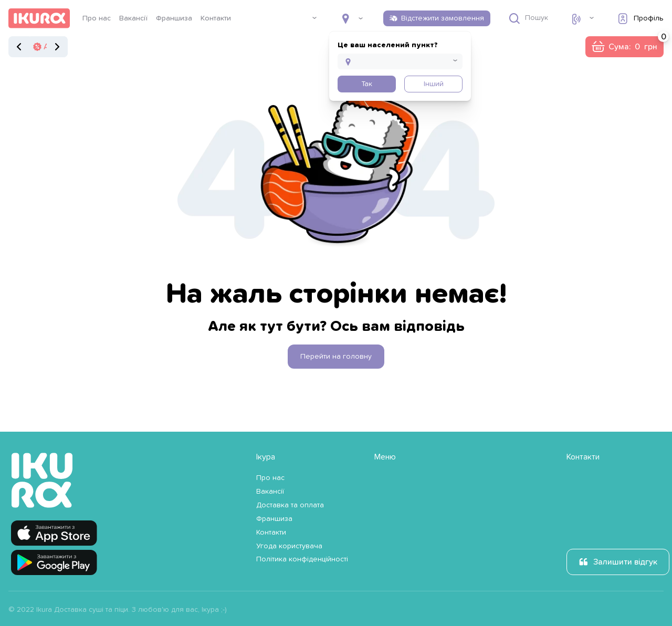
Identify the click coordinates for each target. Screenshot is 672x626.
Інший (434, 84)
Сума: (636, 44)
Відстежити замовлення (443, 18)
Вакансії (133, 18)
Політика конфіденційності (302, 559)
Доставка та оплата (290, 505)
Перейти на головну (336, 357)
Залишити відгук (625, 562)
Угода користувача (289, 546)
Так (367, 84)
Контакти (216, 18)
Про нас (97, 18)
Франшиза (174, 18)
